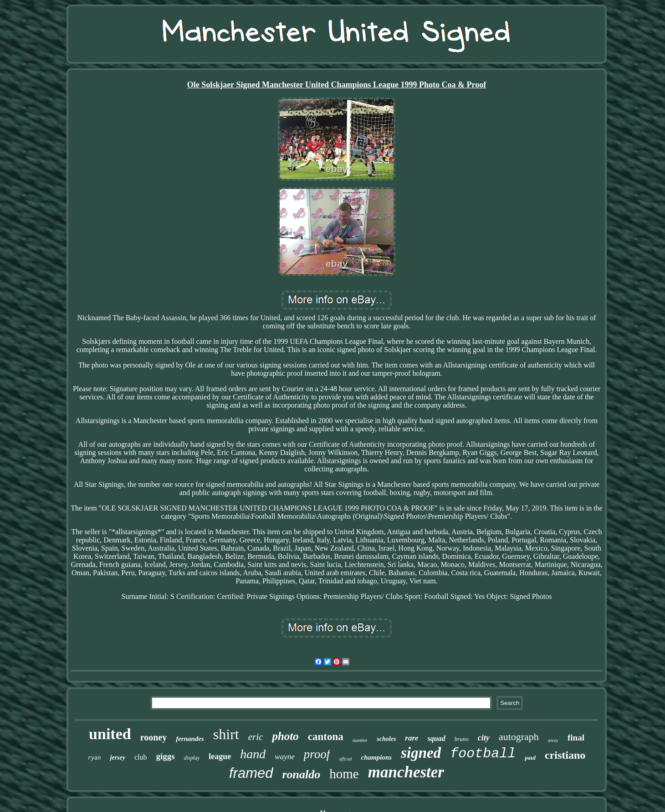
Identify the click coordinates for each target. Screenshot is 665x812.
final (576, 738)
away (553, 740)
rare (412, 738)
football (483, 754)
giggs (165, 756)
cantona (326, 737)
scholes (386, 739)
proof (317, 754)
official (345, 759)
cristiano (565, 755)
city (484, 738)
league (220, 756)
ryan (95, 758)
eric (256, 737)
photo (285, 736)
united (110, 734)
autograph (519, 737)
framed (251, 773)
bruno (462, 739)
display (192, 758)
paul (530, 758)
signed (421, 753)
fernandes (190, 739)
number (360, 740)
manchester (406, 772)
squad (437, 738)
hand (253, 754)
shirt (226, 734)
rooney (154, 737)
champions (377, 757)
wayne (284, 757)
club (141, 757)
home (344, 774)
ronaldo (302, 774)
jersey (117, 758)
